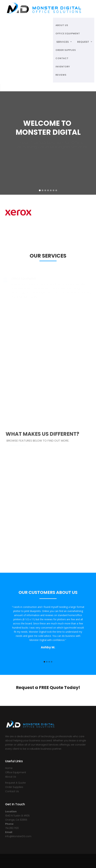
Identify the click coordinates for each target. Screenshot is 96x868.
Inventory (63, 67)
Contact (62, 58)
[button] (63, 42)
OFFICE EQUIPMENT (68, 34)
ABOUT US (62, 25)
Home (9, 768)
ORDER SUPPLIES (66, 50)
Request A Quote (15, 783)
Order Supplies (14, 787)
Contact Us (12, 791)
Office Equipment (16, 772)
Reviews (61, 75)
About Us (11, 777)
